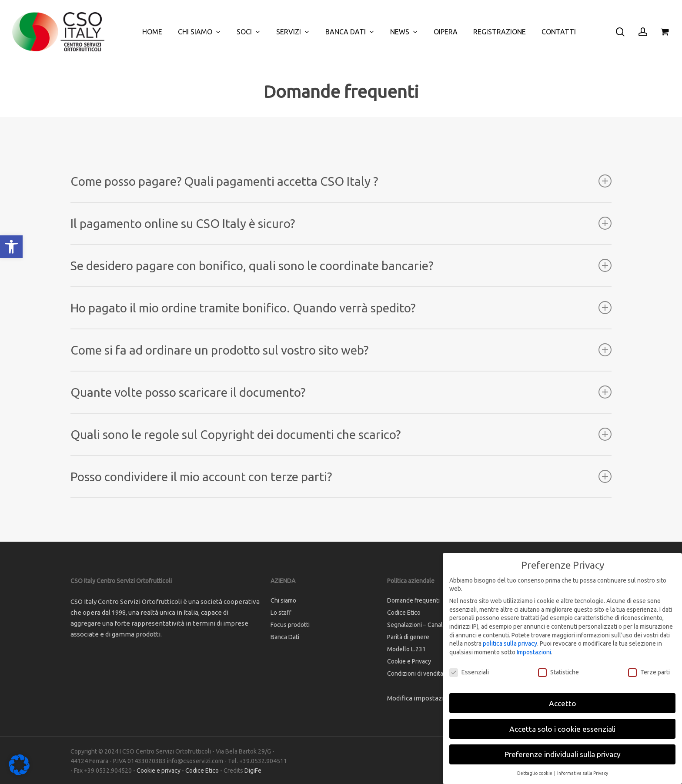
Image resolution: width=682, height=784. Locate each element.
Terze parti (649, 672)
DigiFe (253, 771)
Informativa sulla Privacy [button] (583, 773)
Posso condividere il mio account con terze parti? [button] (341, 477)
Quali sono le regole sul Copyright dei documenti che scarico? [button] (341, 434)
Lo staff (281, 613)
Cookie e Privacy (409, 661)
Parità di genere (408, 637)
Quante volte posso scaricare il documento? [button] (341, 392)
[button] (11, 247)
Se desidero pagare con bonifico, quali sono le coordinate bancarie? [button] (341, 266)
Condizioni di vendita (415, 673)
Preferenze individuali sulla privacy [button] (563, 754)
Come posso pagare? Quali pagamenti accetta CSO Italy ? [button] (341, 181)
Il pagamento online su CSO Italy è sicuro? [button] (341, 223)
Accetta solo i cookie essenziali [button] (562, 729)
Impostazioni (534, 652)
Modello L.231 (406, 649)
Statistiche (558, 672)
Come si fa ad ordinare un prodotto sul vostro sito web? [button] (341, 350)
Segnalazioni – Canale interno (427, 625)
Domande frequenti (413, 600)
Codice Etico (404, 613)
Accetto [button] (563, 703)
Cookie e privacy (159, 771)
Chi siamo (283, 600)
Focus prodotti (290, 625)
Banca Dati (285, 637)
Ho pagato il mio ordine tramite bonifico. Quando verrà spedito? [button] (341, 308)
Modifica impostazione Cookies (434, 698)
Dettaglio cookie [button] (535, 773)
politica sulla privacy (510, 643)
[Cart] (665, 32)
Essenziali (469, 672)
